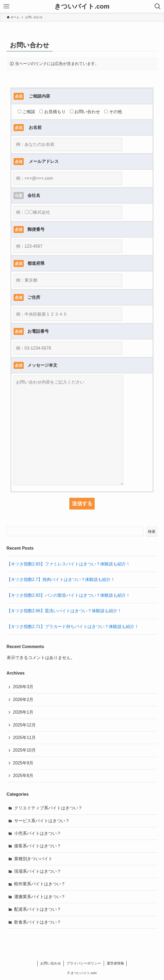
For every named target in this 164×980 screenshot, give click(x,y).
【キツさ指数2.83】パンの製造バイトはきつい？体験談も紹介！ (68, 595)
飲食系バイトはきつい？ (38, 922)
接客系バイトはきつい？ (38, 846)
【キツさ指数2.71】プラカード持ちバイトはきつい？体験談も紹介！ (73, 627)
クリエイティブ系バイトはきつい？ (48, 808)
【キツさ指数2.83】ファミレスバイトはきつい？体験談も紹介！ (68, 564)
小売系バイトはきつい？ (38, 833)
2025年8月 (23, 776)
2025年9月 (23, 763)
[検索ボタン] (158, 6)
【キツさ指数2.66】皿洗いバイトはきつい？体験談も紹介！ (64, 611)
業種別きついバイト (33, 859)
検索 (152, 531)
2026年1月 (23, 712)
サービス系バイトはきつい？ (42, 821)
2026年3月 (23, 687)
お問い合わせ (51, 963)
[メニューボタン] (6, 6)
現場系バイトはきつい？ (38, 871)
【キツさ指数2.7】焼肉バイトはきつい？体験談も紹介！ (61, 579)
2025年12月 (24, 725)
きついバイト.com (82, 6)
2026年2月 (23, 700)
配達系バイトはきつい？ (38, 909)
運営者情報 (115, 963)
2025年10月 (24, 750)
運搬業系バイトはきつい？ (40, 897)
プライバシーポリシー (84, 963)
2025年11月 (24, 738)
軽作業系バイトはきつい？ (40, 884)
